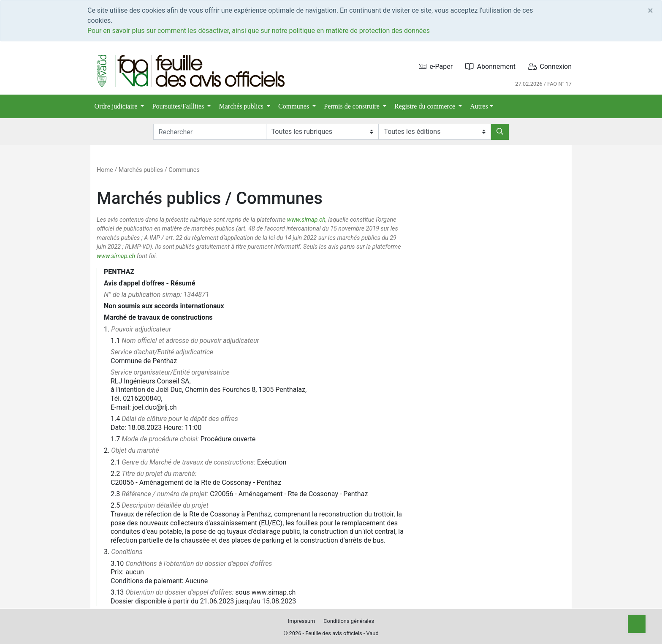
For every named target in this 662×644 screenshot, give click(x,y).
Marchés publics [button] (242, 106)
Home (105, 170)
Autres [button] (479, 106)
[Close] (650, 11)
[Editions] (435, 132)
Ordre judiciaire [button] (117, 106)
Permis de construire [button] (353, 106)
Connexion (550, 67)
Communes (184, 170)
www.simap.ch (306, 220)
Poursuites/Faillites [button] (179, 106)
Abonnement (490, 67)
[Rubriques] (322, 132)
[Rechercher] (500, 132)
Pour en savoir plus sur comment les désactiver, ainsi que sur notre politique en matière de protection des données (259, 31)
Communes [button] (294, 106)
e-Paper (436, 67)
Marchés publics (141, 170)
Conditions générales (349, 621)
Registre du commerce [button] (426, 106)
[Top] (637, 624)
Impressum (301, 621)
